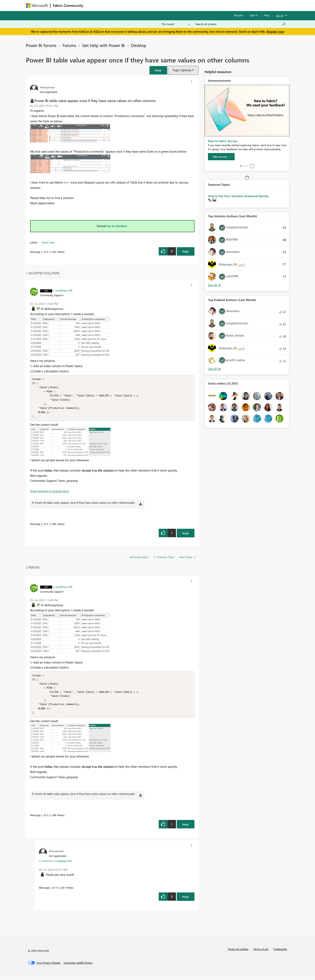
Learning (178, 5)
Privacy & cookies (238, 953)
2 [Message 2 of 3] (42, 526)
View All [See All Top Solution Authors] (215, 285)
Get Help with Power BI (104, 45)
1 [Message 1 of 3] (42, 252)
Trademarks (280, 953)
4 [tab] (248, 166)
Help (266, 15)
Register (239, 15)
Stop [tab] (252, 166)
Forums (92, 5)
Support (195, 5)
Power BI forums (41, 45)
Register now (275, 32)
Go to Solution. (118, 226)
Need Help (48, 242)
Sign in (254, 15)
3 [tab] (245, 166)
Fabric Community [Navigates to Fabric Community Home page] (68, 5)
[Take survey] (221, 157)
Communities (144, 5)
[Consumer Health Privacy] (78, 967)
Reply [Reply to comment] (186, 535)
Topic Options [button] (182, 70)
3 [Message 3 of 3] (51, 892)
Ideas (126, 5)
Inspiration (110, 5)
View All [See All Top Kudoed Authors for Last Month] (215, 369)
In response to (55, 865)
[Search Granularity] (176, 24)
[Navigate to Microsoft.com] (37, 6)
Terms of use (261, 953)
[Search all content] (241, 24)
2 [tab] (243, 166)
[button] (158, 70)
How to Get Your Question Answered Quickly (238, 196)
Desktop (139, 45)
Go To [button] (280, 15)
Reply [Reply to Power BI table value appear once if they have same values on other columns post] (186, 251)
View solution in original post (50, 493)
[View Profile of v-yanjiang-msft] (63, 290)
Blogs (162, 5)
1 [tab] (241, 166)
